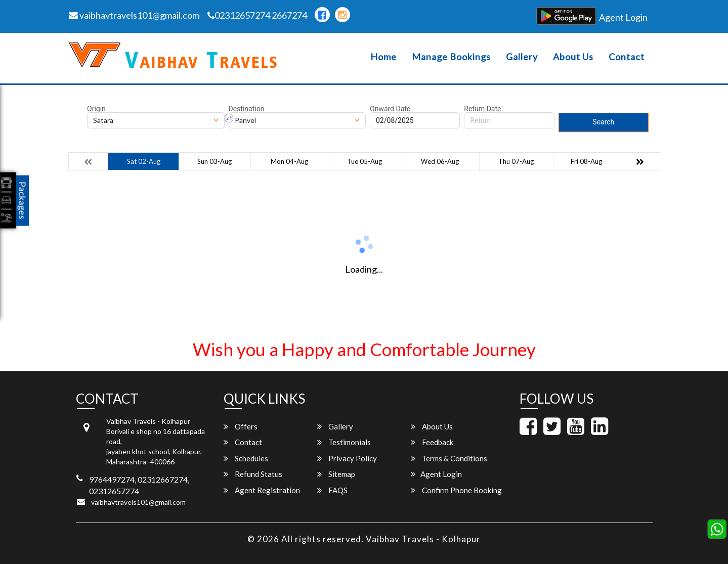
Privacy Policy (347, 458)
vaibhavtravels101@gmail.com (134, 15)
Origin (96, 109)
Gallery (522, 57)
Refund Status (253, 474)
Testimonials (344, 442)
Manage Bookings (451, 57)
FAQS (332, 490)
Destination (247, 109)
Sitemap (336, 474)
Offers (241, 426)
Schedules (246, 458)
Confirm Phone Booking (456, 490)
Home (383, 57)
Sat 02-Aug (144, 161)
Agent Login (623, 17)
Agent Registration (262, 490)
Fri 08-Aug (586, 161)
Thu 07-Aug (516, 161)
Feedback (432, 442)
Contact (627, 57)
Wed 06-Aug (440, 161)
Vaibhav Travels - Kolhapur (423, 539)
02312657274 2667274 (257, 15)
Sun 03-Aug (215, 161)
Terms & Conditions (449, 458)
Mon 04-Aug (289, 161)
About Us (573, 57)
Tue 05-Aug (365, 161)
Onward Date (390, 109)
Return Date (482, 109)
